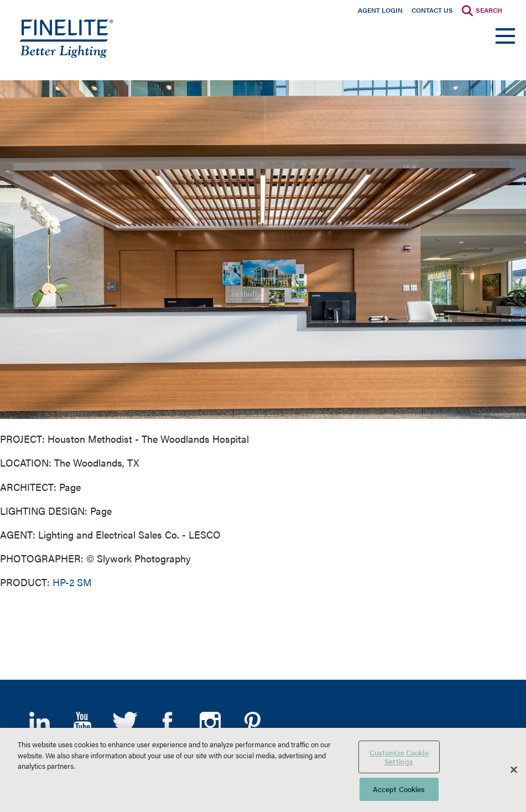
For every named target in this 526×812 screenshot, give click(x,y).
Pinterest (252, 722)
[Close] (514, 770)
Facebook (167, 722)
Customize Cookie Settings (399, 757)
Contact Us (432, 10)
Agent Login (380, 10)
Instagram (210, 722)
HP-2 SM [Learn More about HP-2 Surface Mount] (72, 582)
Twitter (125, 722)
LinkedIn (40, 722)
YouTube (82, 722)
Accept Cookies (399, 789)
